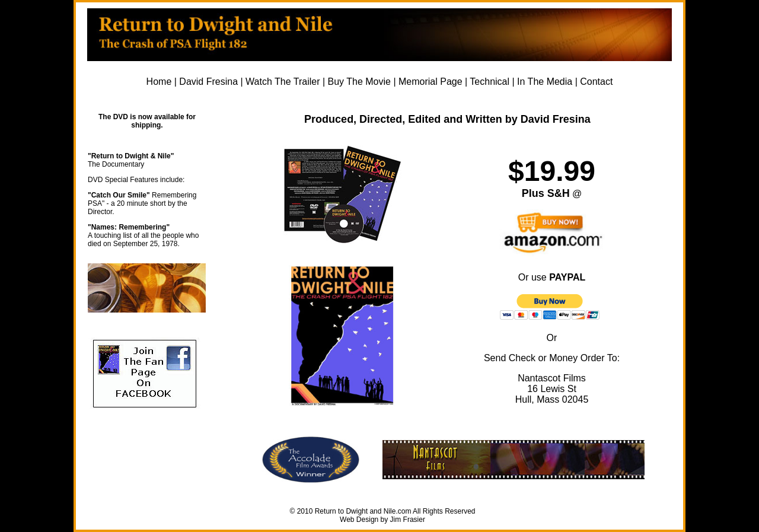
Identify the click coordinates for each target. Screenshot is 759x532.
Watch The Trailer (283, 82)
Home (159, 82)
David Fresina (208, 82)
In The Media (545, 82)
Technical (489, 82)
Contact (596, 82)
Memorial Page (430, 82)
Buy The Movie (359, 82)
